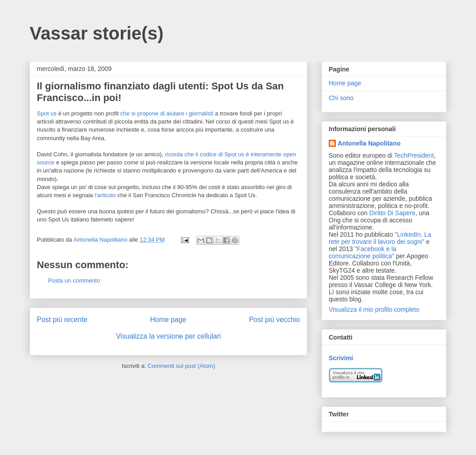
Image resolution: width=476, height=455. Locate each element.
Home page (168, 320)
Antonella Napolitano (369, 143)
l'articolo (105, 195)
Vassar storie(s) (97, 33)
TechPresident (414, 155)
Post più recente (62, 320)
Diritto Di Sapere (392, 213)
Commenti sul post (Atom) (181, 366)
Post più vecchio (274, 320)
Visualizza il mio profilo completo (374, 309)
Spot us (47, 113)
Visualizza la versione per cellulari (168, 336)
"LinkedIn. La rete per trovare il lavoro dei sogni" (380, 238)
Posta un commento (74, 281)
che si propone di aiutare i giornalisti (167, 113)
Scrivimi (341, 358)
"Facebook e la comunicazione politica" (363, 252)
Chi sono (341, 98)
